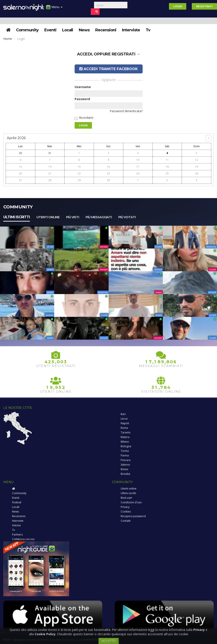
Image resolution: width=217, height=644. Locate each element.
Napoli (125, 423)
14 (50, 167)
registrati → (126, 54)
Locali (68, 30)
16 (108, 167)
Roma (124, 428)
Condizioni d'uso (131, 502)
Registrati (204, 6)
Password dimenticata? (126, 111)
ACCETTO (109, 641)
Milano (125, 442)
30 (20, 153)
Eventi (50, 30)
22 (79, 173)
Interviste (131, 30)
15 (79, 167)
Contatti (126, 521)
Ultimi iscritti (17, 217)
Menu (54, 9)
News (84, 30)
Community (27, 30)
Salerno (125, 465)
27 (20, 180)
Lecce (124, 419)
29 (79, 180)
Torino (125, 451)
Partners (17, 535)
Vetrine (16, 525)
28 (50, 180)
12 (197, 160)
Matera (125, 437)
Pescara (126, 460)
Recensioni (106, 30)
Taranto (126, 432)
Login (178, 6)
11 (167, 160)
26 (197, 173)
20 (20, 173)
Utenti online (48, 217)
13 (20, 167)
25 (167, 173)
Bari (123, 414)
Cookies (126, 512)
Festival (17, 502)
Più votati (127, 217)
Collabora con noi (23, 539)
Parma (125, 455)
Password (82, 99)
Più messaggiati (99, 217)
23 (108, 173)
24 (138, 173)
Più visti (73, 217)
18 (167, 167)
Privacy (125, 507)
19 (197, 167)
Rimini (124, 469)
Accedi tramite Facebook (109, 69)
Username (83, 87)
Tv (148, 30)
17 (138, 167)
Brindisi (125, 474)
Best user (126, 498)
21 (50, 173)
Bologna (126, 446)
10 (138, 160)
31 (50, 153)
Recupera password (133, 516)
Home (8, 39)
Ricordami (86, 118)
